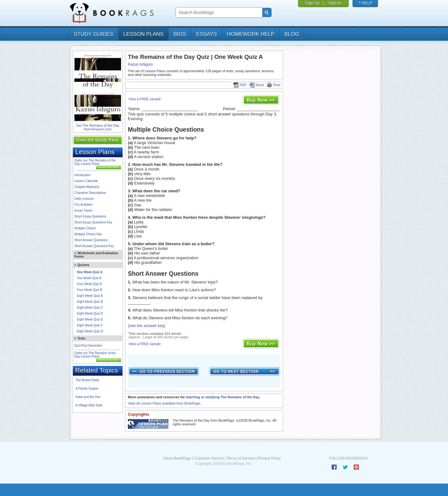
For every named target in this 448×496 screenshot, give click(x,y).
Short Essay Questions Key (93, 222)
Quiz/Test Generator (88, 346)
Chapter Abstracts (87, 187)
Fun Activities (84, 205)
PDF (240, 85)
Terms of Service (241, 458)
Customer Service (209, 458)
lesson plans (143, 34)
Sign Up (312, 3)
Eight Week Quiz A (90, 296)
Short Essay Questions (90, 216)
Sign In (334, 3)
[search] (218, 13)
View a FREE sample (145, 99)
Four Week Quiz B (90, 290)
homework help (251, 34)
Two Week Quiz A (89, 278)
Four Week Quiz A (89, 284)
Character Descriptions (90, 193)
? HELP (365, 3)
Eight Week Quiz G (90, 331)
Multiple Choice (85, 228)
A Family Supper (87, 388)
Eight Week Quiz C (90, 308)
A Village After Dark (89, 405)
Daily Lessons (84, 199)
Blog (292, 34)
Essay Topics (83, 211)
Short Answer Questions (91, 240)
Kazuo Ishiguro (140, 64)
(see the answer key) (147, 326)
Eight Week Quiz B (90, 302)
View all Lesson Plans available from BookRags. (164, 403)
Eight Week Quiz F (90, 325)
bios (180, 34)
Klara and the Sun (88, 397)
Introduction (82, 175)
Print (274, 85)
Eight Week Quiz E (90, 319)
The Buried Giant (87, 380)
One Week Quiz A (90, 272)
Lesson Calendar (86, 181)
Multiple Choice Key (88, 234)
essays (206, 34)
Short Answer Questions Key (94, 246)
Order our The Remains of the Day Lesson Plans (95, 162)
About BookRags (177, 458)
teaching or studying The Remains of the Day (222, 397)
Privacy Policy (269, 458)
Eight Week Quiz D (90, 314)
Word (257, 85)
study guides (93, 34)
